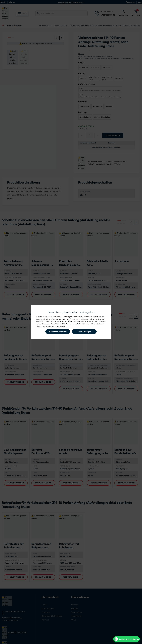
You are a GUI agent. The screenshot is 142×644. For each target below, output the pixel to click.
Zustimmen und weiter (58, 332)
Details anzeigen (84, 332)
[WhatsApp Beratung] (126, 639)
